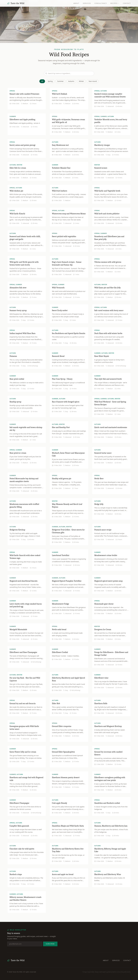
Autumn (71, 81)
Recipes (115, 3)
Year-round (93, 81)
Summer (60, 81)
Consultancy (101, 3)
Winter (81, 81)
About (76, 3)
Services (87, 3)
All (42, 81)
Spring (50, 81)
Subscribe (50, 944)
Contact (127, 3)
